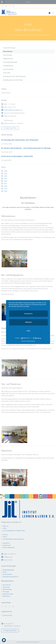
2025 (6, 174)
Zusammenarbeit (8, 69)
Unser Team (7, 73)
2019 (6, 189)
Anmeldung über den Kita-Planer (13, 80)
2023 (6, 179)
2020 (6, 186)
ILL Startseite (10, 35)
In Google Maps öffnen (10, 128)
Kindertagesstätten (9, 570)
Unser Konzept (8, 55)
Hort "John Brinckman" (33, 35)
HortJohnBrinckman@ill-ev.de (13, 110)
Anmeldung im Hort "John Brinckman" (15, 76)
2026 (6, 171)
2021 (6, 184)
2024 (6, 176)
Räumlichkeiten (8, 51)
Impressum (23, 341)
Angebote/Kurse (8, 59)
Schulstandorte (8, 574)
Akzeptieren (28, 313)
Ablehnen (28, 322)
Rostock (22, 35)
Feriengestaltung (8, 66)
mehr (28, 331)
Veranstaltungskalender (10, 62)
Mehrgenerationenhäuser (11, 577)
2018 (6, 191)
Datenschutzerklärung (31, 341)
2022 (6, 181)
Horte (17, 35)
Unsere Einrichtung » (9, 48)
